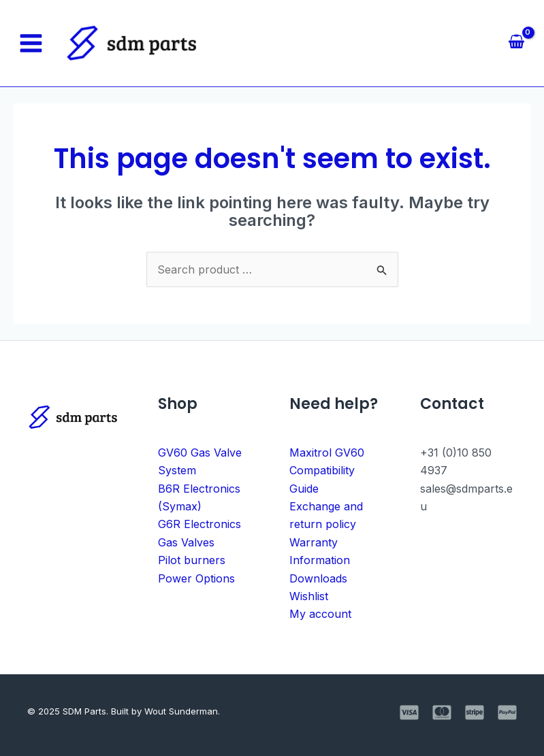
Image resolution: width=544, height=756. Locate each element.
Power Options (196, 578)
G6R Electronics (199, 524)
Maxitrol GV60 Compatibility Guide (327, 471)
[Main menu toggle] (31, 43)
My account (320, 614)
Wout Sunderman (181, 711)
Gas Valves (186, 542)
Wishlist (309, 596)
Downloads (318, 578)
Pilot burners (192, 560)
